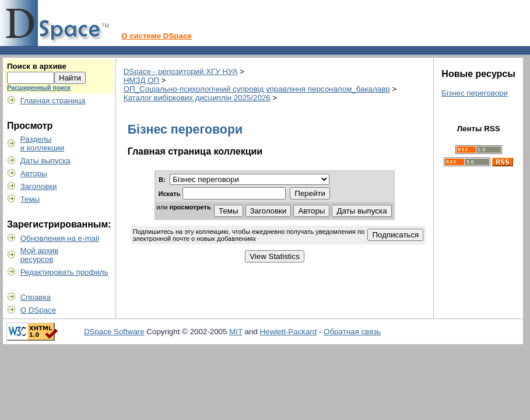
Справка (36, 297)
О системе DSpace (157, 36)
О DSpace (38, 310)
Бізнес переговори (475, 93)
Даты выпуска (45, 161)
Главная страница (53, 101)
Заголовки (39, 186)
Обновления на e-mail (60, 238)
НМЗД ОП (141, 80)
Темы (30, 199)
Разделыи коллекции (43, 143)
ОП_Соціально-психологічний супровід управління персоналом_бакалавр (257, 89)
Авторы (34, 174)
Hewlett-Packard (288, 332)
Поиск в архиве (37, 66)
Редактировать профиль (64, 272)
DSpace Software (114, 332)
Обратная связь (352, 332)
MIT (236, 332)
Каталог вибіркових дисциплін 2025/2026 (197, 98)
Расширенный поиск (39, 87)
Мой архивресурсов (40, 255)
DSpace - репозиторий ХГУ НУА (181, 71)
